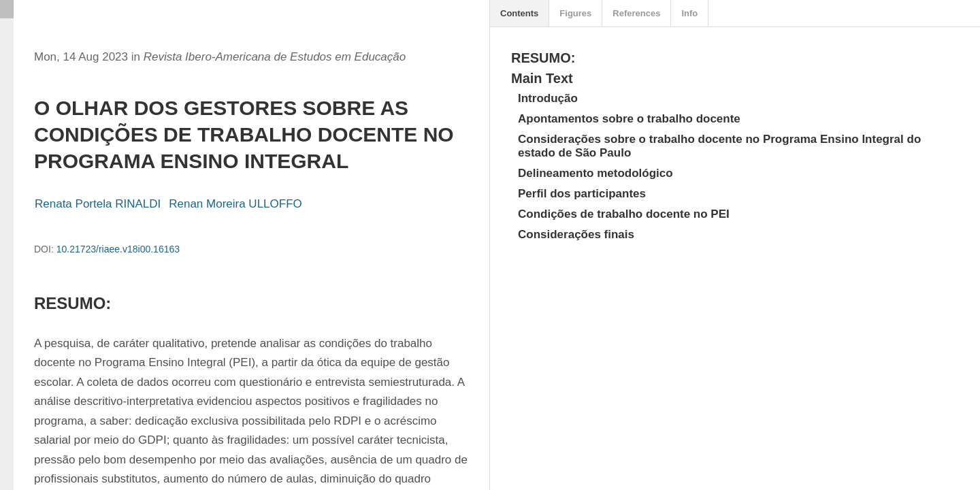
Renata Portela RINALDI (98, 204)
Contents (519, 13)
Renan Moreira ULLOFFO (235, 204)
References (636, 13)
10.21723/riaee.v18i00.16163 (118, 249)
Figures (575, 13)
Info (689, 13)
